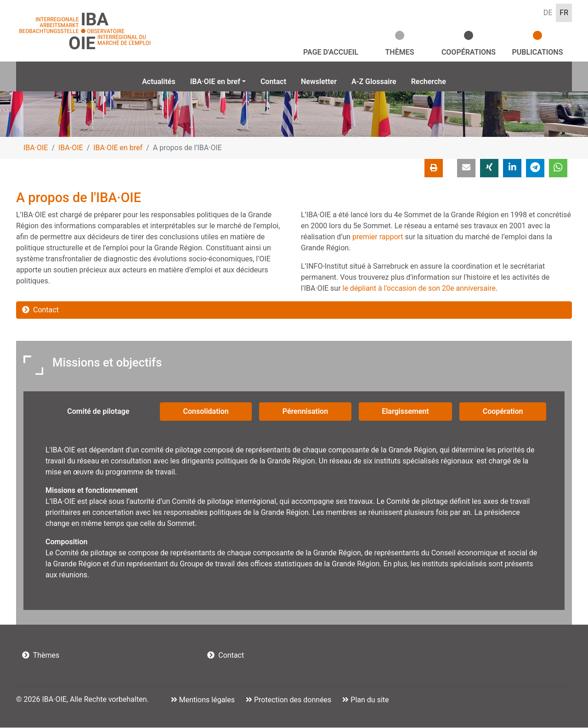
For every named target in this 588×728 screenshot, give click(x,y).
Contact (273, 82)
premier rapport (378, 237)
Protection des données (292, 700)
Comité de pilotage (98, 412)
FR (564, 13)
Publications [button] (538, 52)
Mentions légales (206, 700)
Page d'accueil (331, 52)
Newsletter (319, 82)
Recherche (429, 82)
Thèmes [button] (400, 52)
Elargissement (405, 412)
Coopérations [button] (469, 52)
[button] (466, 169)
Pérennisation (305, 412)
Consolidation (206, 412)
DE (548, 13)
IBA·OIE (36, 148)
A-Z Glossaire (374, 82)
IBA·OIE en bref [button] (215, 82)
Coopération (503, 412)
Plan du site (369, 700)
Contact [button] (40, 310)
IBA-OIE (71, 148)
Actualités (158, 82)
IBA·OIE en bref (118, 148)
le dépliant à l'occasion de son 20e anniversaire (419, 289)
